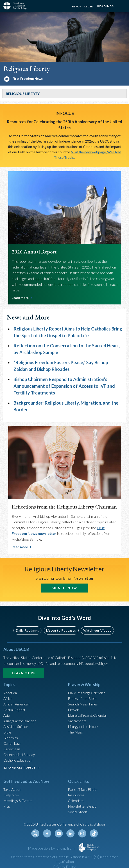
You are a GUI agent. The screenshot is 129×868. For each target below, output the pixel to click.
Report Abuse (82, 6)
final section (107, 267)
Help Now (11, 795)
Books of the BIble (82, 698)
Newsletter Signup (82, 806)
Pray (7, 806)
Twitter (35, 833)
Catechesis (12, 749)
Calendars (76, 801)
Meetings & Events (18, 801)
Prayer (73, 710)
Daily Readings (27, 630)
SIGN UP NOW (64, 588)
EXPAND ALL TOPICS (19, 768)
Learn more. (20, 298)
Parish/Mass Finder (83, 789)
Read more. (20, 547)
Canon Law (12, 743)
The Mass (75, 732)
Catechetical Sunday (19, 755)
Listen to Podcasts (61, 630)
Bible (7, 732)
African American (16, 704)
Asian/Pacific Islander (20, 721)
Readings (105, 6)
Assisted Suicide (16, 726)
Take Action (12, 789)
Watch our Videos (97, 630)
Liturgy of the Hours (83, 726)
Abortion (10, 693)
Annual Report (14, 710)
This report (20, 261)
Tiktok (94, 833)
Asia (7, 715)
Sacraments (77, 721)
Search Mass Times (83, 704)
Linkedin (70, 833)
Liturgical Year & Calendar (88, 715)
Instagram (82, 833)
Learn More (24, 673)
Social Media (78, 812)
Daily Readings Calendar (86, 693)
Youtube (59, 833)
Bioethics (11, 738)
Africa (8, 698)
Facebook (47, 833)
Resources (76, 795)
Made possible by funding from (52, 848)
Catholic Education (18, 760)
